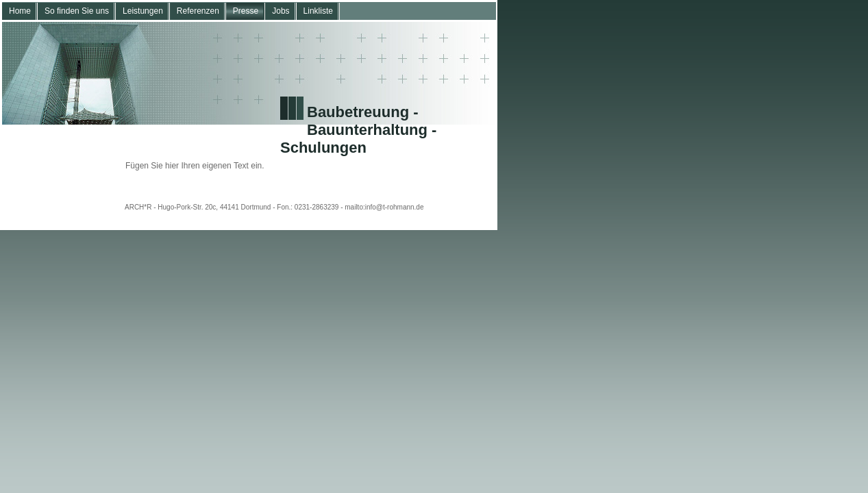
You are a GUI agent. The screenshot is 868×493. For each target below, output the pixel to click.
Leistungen (143, 11)
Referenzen (198, 11)
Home (20, 11)
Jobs (281, 11)
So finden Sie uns (77, 11)
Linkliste (318, 11)
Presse (246, 11)
